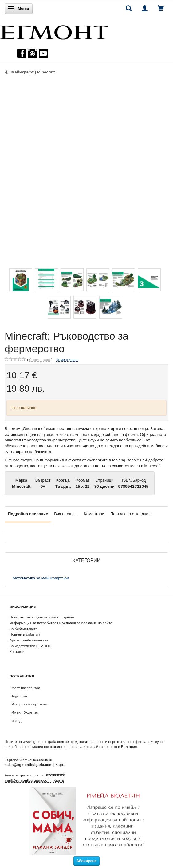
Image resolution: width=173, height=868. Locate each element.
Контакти (17, 651)
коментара (39, 360)
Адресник (19, 696)
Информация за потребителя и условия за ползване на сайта (61, 623)
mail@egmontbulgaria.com (28, 780)
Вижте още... (66, 514)
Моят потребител (26, 688)
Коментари (94, 514)
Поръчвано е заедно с (131, 514)
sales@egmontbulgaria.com (29, 765)
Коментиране (67, 359)
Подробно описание (28, 514)
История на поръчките (30, 704)
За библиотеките (24, 629)
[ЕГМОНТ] (54, 31)
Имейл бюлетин (25, 712)
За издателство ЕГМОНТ (30, 646)
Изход (16, 721)
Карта (60, 765)
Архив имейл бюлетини (29, 640)
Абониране (87, 861)
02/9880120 (56, 775)
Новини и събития (25, 634)
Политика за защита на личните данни (42, 617)
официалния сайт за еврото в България (104, 746)
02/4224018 (43, 760)
